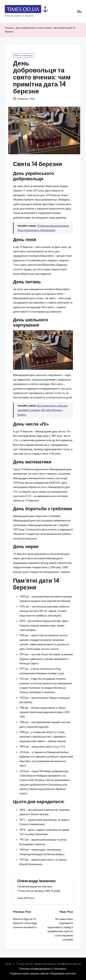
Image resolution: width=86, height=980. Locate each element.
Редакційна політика (63, 973)
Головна (9, 28)
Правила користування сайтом (29, 973)
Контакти (60, 969)
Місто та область (24, 55)
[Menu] (79, 12)
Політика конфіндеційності (36, 969)
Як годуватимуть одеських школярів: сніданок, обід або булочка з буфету (43, 410)
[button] (26, 898)
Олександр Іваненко (36, 881)
